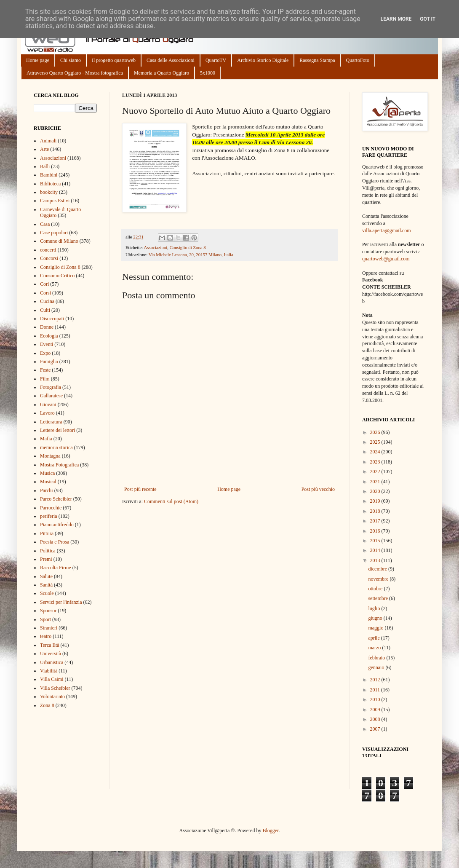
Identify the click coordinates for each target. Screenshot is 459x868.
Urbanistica (52, 662)
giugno (376, 618)
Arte (44, 149)
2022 (376, 472)
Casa (45, 224)
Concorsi (49, 258)
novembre (379, 579)
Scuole (47, 593)
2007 (376, 729)
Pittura (47, 533)
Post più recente (140, 489)
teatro (46, 636)
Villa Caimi (52, 679)
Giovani (48, 405)
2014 (376, 550)
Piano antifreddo (57, 525)
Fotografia (51, 387)
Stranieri (49, 628)
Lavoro (47, 413)
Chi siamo (71, 60)
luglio (375, 608)
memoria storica (56, 447)
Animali (48, 141)
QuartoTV (216, 60)
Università (51, 654)
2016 (376, 531)
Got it (428, 19)
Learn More (396, 19)
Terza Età (49, 645)
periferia (49, 516)
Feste (45, 370)
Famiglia (49, 362)
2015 (376, 541)
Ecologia (49, 336)
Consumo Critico (57, 276)
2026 (376, 432)
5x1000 (208, 73)
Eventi (47, 344)
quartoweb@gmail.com (386, 259)
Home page (38, 60)
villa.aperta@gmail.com (387, 230)
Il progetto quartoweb (114, 60)
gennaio (377, 667)
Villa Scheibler (55, 688)
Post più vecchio (318, 489)
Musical (48, 482)
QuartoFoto (358, 60)
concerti (48, 250)
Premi (46, 559)
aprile (374, 638)
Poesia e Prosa (55, 542)
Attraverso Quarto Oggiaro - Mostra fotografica (75, 73)
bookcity (49, 192)
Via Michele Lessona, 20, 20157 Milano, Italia (191, 255)
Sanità (46, 585)
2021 (376, 482)
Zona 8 (47, 705)
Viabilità (49, 671)
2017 (376, 521)
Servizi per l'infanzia (61, 602)
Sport (45, 619)
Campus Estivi (55, 201)
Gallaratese (51, 396)
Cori (44, 284)
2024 (376, 452)
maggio (376, 628)
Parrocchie (51, 508)
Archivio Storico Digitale (263, 60)
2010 (376, 699)
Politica (48, 551)
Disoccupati (52, 319)
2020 (376, 491)
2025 (376, 442)
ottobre (376, 589)
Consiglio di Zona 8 (188, 247)
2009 (376, 710)
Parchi (47, 490)
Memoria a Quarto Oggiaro (161, 73)
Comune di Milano (59, 241)
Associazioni (155, 247)
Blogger (270, 830)
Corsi (45, 293)
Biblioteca (50, 184)
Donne (47, 327)
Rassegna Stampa (317, 60)
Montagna (50, 456)
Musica (47, 473)
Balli (45, 166)
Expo (45, 353)
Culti (45, 310)
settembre (379, 598)
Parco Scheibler (56, 499)
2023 (376, 462)
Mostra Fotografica (59, 465)
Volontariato (52, 697)
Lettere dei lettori (57, 430)
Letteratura (51, 422)
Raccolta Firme (56, 568)
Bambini (49, 175)
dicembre (378, 569)
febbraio (377, 658)
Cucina (47, 301)
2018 (376, 511)
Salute (46, 576)
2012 (376, 680)
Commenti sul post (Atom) (171, 501)
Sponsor (48, 611)
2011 (376, 690)
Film (45, 379)
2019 (376, 501)
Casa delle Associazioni (171, 60)
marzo (375, 648)
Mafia (46, 439)
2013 (376, 560)
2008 (376, 719)
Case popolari (54, 233)
